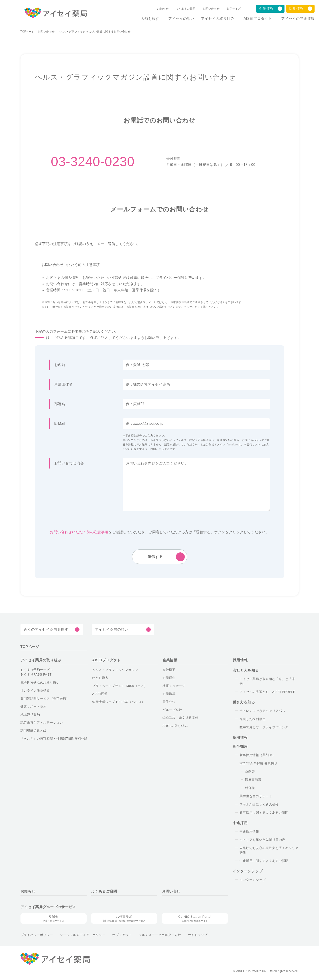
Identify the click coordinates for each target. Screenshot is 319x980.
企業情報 (266, 9)
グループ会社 (172, 710)
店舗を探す (144, 19)
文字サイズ (229, 9)
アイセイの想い (178, 19)
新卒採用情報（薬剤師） (258, 755)
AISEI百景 (100, 694)
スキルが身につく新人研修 (259, 805)
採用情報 (296, 9)
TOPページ (28, 32)
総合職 (250, 788)
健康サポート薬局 (34, 707)
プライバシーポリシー (37, 935)
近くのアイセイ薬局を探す (46, 630)
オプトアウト (122, 935)
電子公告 (169, 702)
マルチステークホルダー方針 (160, 935)
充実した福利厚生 (253, 719)
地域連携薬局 (30, 715)
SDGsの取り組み (175, 726)
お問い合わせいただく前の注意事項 (79, 532)
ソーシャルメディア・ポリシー (83, 935)
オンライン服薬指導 (35, 691)
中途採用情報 (249, 832)
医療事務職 (253, 780)
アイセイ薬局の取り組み (41, 660)
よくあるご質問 (181, 9)
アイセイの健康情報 (298, 19)
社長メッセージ (174, 686)
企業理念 (169, 678)
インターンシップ (253, 880)
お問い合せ (171, 892)
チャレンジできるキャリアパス (262, 711)
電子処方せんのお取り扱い (40, 683)
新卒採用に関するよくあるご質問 (264, 813)
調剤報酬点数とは (34, 731)
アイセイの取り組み (214, 19)
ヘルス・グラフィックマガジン (115, 670)
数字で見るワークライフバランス (264, 727)
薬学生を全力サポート (256, 796)
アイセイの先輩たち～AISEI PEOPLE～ (269, 692)
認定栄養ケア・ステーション (42, 723)
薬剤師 (250, 772)
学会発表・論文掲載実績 (181, 718)
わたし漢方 (100, 678)
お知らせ (158, 9)
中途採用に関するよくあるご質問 (264, 861)
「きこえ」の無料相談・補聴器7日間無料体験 (54, 739)
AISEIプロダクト (256, 19)
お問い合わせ (206, 9)
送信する (155, 557)
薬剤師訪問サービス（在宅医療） (45, 699)
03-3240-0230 (93, 162)
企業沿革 (169, 694)
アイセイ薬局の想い (112, 630)
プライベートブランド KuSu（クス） (120, 686)
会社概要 (169, 670)
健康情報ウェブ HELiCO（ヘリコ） (119, 702)
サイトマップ (198, 935)
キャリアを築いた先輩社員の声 (262, 840)
